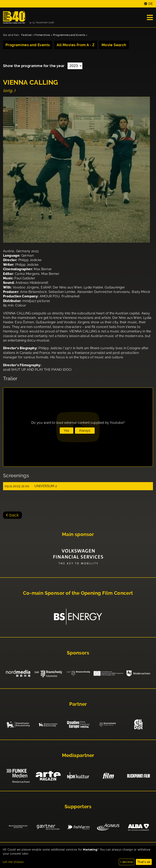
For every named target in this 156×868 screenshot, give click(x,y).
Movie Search (114, 45)
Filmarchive (42, 35)
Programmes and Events (69, 35)
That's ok (144, 862)
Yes (67, 431)
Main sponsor (78, 534)
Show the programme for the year (34, 66)
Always (85, 431)
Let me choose (13, 862)
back (14, 515)
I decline (127, 862)
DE (151, 4)
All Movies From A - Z (76, 45)
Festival (27, 35)
